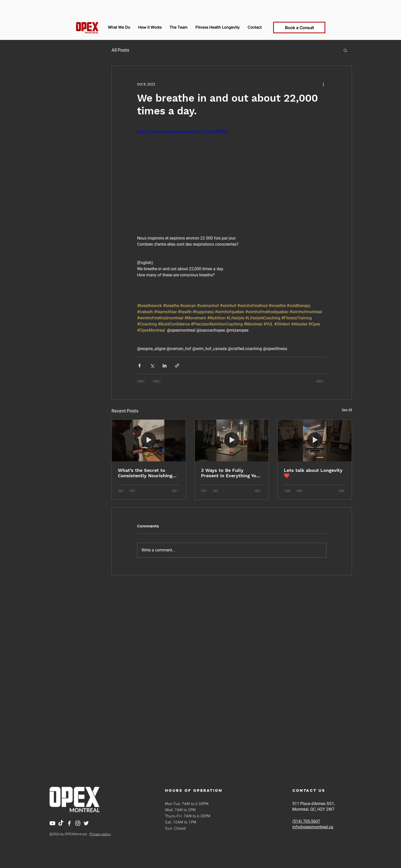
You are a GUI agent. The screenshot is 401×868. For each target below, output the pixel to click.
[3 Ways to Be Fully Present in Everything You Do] (232, 440)
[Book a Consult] (299, 28)
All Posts (120, 50)
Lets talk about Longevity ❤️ (313, 473)
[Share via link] (177, 366)
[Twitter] (86, 823)
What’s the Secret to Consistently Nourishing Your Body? (145, 473)
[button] (345, 50)
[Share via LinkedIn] (165, 366)
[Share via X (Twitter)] (152, 366)
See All (347, 410)
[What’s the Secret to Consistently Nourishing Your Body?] (149, 440)
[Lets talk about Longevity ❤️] (315, 440)
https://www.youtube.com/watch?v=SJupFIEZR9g (182, 132)
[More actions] (323, 84)
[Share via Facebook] (140, 366)
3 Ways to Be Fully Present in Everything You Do (230, 473)
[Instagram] (78, 823)
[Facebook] (69, 823)
